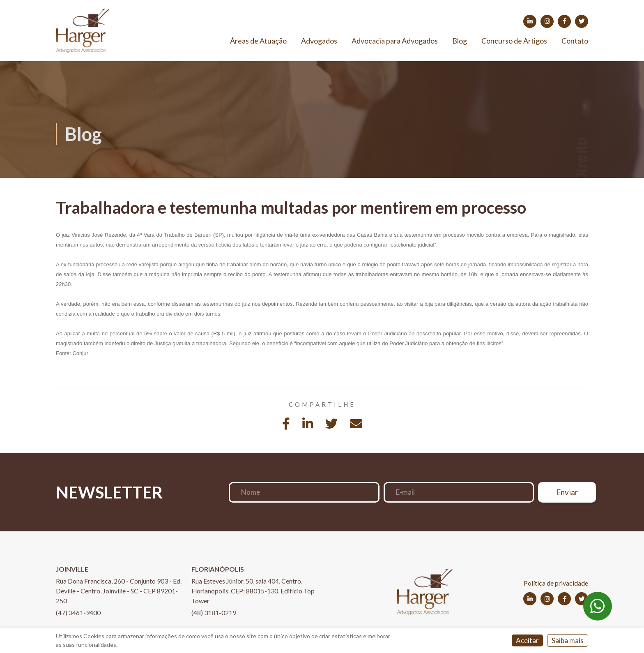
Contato (575, 41)
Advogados (319, 41)
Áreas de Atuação (258, 41)
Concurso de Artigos (514, 41)
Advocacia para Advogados (395, 41)
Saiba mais (568, 640)
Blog (460, 41)
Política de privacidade (556, 583)
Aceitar (527, 640)
